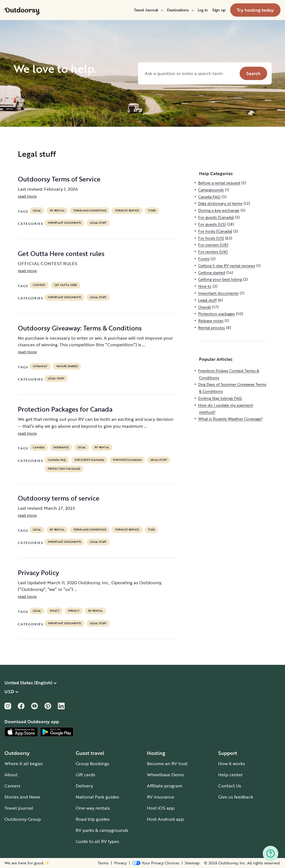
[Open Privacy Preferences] (156, 863)
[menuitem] (148, 10)
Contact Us (230, 786)
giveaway (40, 366)
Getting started (212, 273)
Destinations (180, 10)
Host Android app (165, 819)
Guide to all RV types (97, 841)
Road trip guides (93, 819)
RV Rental (57, 211)
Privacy (120, 863)
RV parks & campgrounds (102, 830)
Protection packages (64, 469)
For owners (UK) (213, 245)
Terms (103, 863)
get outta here (66, 285)
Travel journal (19, 808)
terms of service (127, 211)
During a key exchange (219, 210)
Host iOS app (161, 808)
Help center (230, 775)
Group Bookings (92, 763)
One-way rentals (93, 808)
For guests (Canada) (89, 460)
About (11, 775)
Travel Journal (148, 10)
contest (39, 285)
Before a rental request (219, 183)
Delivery (84, 786)
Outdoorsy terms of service (59, 498)
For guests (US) (212, 224)
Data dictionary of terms (220, 203)
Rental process (212, 328)
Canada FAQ (57, 460)
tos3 (151, 530)
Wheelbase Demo (166, 775)
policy (55, 611)
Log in (203, 10)
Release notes (211, 321)
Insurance (61, 447)
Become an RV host (167, 763)
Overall (205, 307)
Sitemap (192, 863)
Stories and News (22, 797)
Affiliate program (165, 786)
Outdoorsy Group (23, 819)
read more (27, 196)
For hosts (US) (211, 238)
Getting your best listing (220, 279)
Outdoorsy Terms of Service (59, 179)
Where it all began (24, 763)
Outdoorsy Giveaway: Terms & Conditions (80, 328)
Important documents (64, 223)
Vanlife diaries (67, 366)
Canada (39, 447)
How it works (232, 763)
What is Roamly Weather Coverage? (230, 419)
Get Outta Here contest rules (61, 253)
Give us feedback (236, 797)
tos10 (152, 211)
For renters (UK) (213, 252)
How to (205, 286)
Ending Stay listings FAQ (220, 398)
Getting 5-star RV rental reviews (227, 266)
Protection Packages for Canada (65, 409)
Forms (204, 259)
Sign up (219, 10)
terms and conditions (90, 211)
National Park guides (97, 797)
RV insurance (161, 797)
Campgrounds (211, 190)
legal (37, 211)
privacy (74, 611)
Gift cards (85, 775)
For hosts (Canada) (127, 460)
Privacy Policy (38, 573)
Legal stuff (98, 223)
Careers (12, 786)
